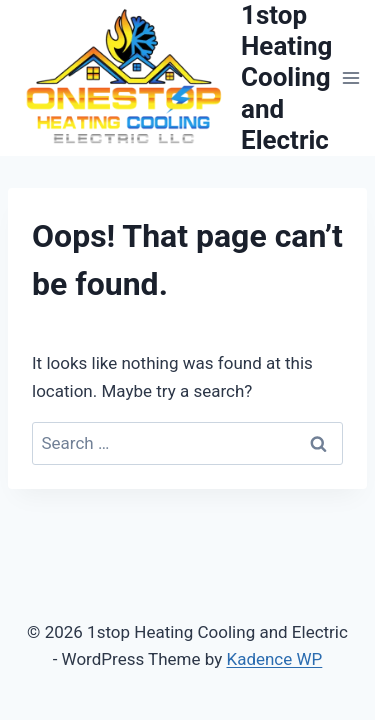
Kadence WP (274, 659)
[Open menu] (350, 77)
